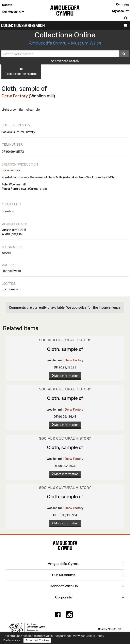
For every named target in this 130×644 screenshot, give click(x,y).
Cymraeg (122, 4)
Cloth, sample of (65, 349)
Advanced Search (65, 61)
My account (120, 11)
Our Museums (13, 12)
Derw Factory (15, 96)
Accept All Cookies (37, 640)
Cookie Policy (95, 636)
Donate (7, 5)
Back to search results (21, 71)
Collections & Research (23, 26)
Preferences (11, 640)
